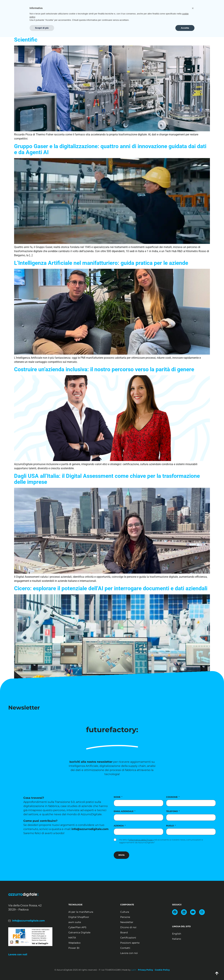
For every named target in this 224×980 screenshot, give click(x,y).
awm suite (75, 922)
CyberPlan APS (77, 927)
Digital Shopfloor (79, 917)
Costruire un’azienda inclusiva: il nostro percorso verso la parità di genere (104, 369)
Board (124, 932)
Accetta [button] (185, 971)
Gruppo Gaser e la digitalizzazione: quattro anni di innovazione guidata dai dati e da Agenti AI (110, 149)
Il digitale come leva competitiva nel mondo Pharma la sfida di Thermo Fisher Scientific (109, 37)
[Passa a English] (188, 934)
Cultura (125, 912)
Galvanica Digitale (79, 932)
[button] (193, 951)
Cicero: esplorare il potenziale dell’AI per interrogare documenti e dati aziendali (111, 588)
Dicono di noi (128, 927)
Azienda (120, 826)
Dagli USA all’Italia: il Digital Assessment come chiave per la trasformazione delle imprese (107, 479)
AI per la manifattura (81, 912)
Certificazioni (128, 938)
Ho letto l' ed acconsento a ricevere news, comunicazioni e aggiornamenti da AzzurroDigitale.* (161, 841)
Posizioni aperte (186, 13)
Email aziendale (125, 811)
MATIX (72, 938)
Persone (125, 917)
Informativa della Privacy (141, 840)
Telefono (173, 811)
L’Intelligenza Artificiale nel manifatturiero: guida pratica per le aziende (101, 263)
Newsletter (127, 922)
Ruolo (171, 826)
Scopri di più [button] (42, 971)
